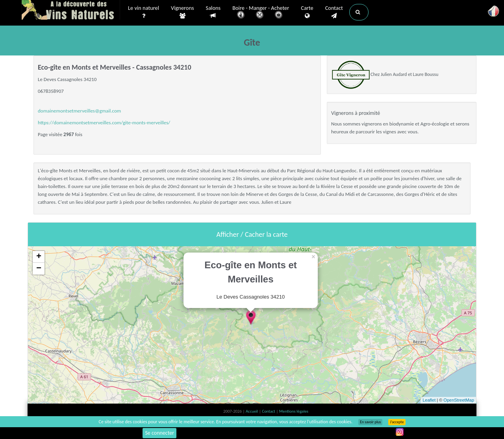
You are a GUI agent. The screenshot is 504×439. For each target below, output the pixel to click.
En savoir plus (370, 422)
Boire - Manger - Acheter (261, 13)
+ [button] (39, 257)
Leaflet (429, 400)
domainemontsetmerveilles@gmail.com (79, 111)
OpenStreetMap (459, 400)
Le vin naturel (144, 12)
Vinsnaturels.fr (71, 11)
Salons (213, 12)
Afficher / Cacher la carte (252, 234)
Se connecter (159, 433)
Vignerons (183, 12)
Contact (334, 12)
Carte (307, 12)
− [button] (39, 269)
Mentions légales (294, 411)
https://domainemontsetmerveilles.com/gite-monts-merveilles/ (104, 123)
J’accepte (397, 422)
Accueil (252, 411)
